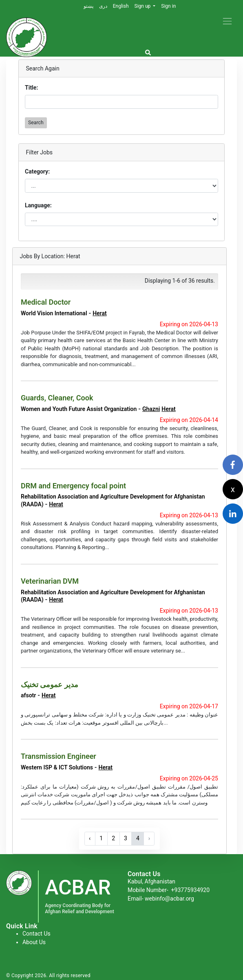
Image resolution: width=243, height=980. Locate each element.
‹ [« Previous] (90, 838)
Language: (38, 205)
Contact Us (36, 934)
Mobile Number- (169, 890)
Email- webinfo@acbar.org (161, 899)
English (121, 6)
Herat (99, 313)
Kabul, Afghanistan (151, 881)
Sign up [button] (143, 6)
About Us (34, 942)
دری (103, 6)
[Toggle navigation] (227, 21)
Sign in (168, 6)
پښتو (88, 6)
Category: (37, 171)
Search (36, 123)
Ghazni (151, 409)
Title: (31, 88)
